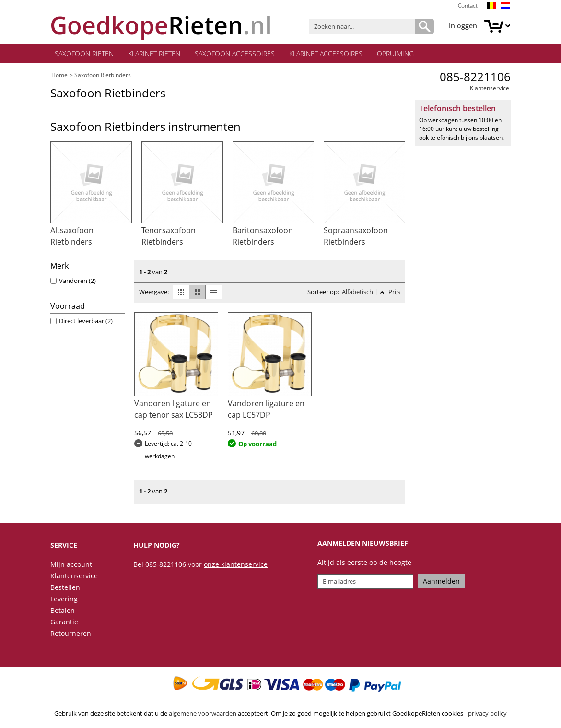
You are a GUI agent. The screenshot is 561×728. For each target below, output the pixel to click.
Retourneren (71, 633)
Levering (64, 598)
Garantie (64, 621)
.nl (161, 25)
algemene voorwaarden (203, 713)
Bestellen (65, 587)
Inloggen (463, 26)
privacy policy (487, 713)
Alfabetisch (357, 292)
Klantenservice (490, 88)
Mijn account (71, 564)
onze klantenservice (236, 564)
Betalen (63, 610)
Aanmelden (441, 581)
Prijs (394, 292)
